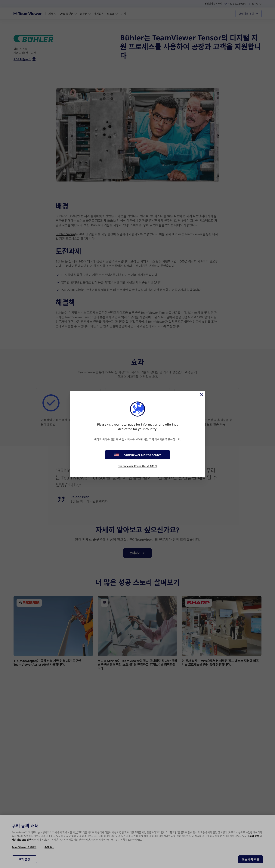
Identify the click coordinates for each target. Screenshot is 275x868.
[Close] (201, 395)
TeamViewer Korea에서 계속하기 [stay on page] (137, 466)
